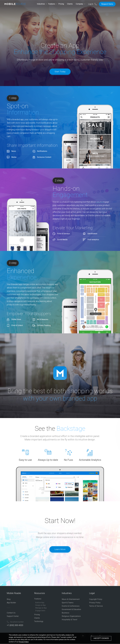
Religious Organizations (71, 617)
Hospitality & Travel (69, 620)
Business (65, 613)
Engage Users (40, 611)
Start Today (60, 72)
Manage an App (41, 608)
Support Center (13, 617)
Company (79, 4)
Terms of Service (96, 607)
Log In (91, 4)
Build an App (40, 603)
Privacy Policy (95, 603)
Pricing (61, 4)
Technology (39, 622)
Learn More (60, 551)
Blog (9, 600)
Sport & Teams (68, 603)
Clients (70, 4)
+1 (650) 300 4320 (15, 626)
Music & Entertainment (71, 600)
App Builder (11, 603)
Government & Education (71, 610)
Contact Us (11, 613)
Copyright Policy (96, 600)
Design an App (41, 606)
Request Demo (107, 4)
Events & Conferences (71, 607)
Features (52, 4)
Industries (41, 4)
